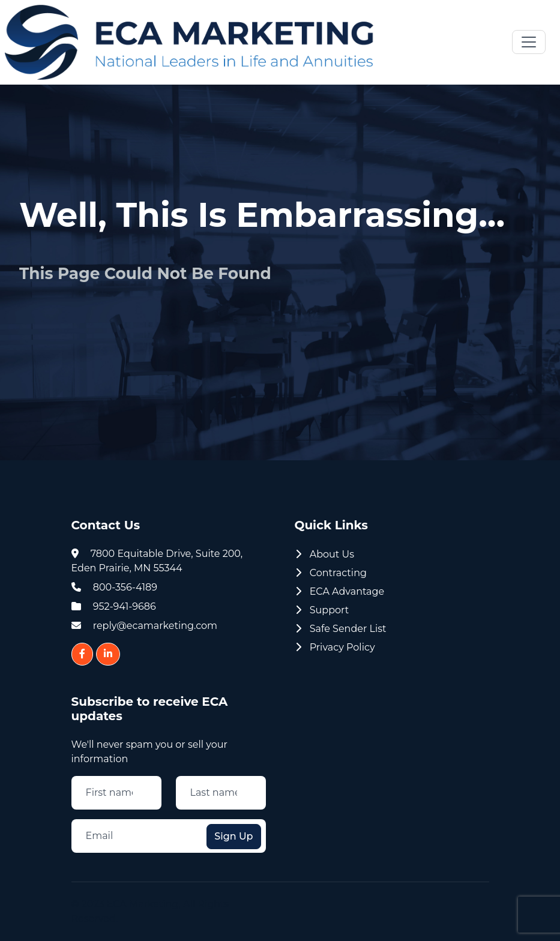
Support (322, 610)
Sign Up (233, 836)
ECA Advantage (340, 591)
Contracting (331, 573)
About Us (325, 554)
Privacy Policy (335, 647)
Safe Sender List (341, 629)
